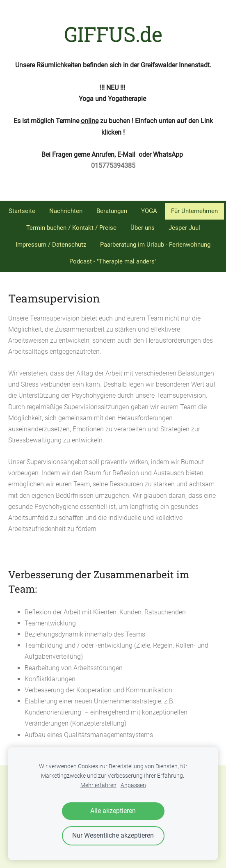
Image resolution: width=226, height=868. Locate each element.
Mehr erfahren (98, 785)
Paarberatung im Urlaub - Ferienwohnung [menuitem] (155, 245)
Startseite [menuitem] (22, 211)
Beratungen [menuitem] (112, 211)
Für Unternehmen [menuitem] (194, 211)
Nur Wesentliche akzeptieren (113, 835)
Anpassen (133, 785)
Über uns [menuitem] (143, 228)
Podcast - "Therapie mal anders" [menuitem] (113, 261)
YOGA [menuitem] (149, 211)
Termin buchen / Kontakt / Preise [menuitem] (71, 228)
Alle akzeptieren (113, 811)
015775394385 (113, 166)
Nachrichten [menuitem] (66, 211)
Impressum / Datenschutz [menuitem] (51, 245)
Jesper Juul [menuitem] (184, 228)
